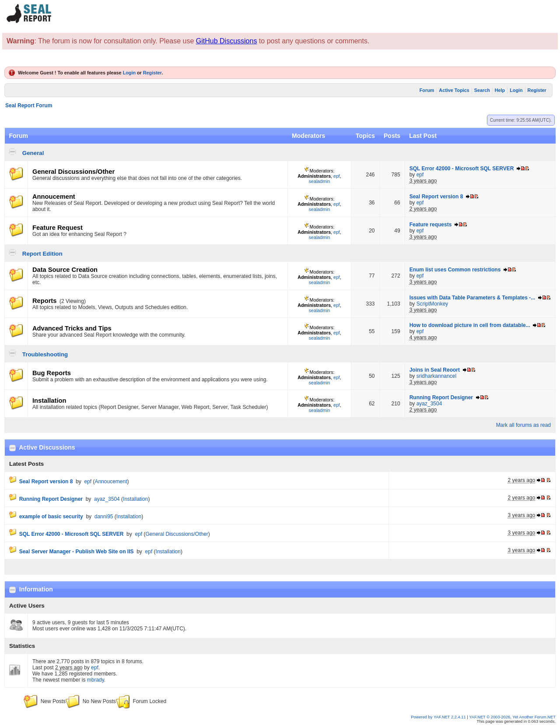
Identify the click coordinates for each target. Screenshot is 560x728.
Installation (49, 401)
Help (500, 90)
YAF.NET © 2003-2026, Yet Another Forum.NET (512, 717)
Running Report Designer (441, 397)
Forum (427, 90)
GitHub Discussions (227, 41)
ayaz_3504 (429, 404)
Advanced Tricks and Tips (72, 328)
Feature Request (58, 228)
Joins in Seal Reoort (435, 370)
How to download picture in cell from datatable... (470, 325)
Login (129, 73)
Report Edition (42, 254)
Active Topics (454, 90)
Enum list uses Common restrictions (455, 270)
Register (152, 73)
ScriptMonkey (432, 304)
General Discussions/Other (73, 172)
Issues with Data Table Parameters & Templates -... (472, 298)
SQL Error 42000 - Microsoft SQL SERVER (462, 169)
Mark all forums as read (523, 425)
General (33, 153)
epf (337, 176)
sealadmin (320, 181)
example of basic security (51, 517)
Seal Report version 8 (436, 197)
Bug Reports (52, 373)
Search (482, 90)
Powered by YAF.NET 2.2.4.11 (439, 717)
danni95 (104, 517)
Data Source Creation (65, 270)
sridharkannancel (436, 376)
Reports (44, 301)
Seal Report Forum (29, 106)
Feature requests (431, 225)
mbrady (96, 680)
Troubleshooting (45, 354)
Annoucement (54, 197)
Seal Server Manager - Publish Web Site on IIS (77, 552)
